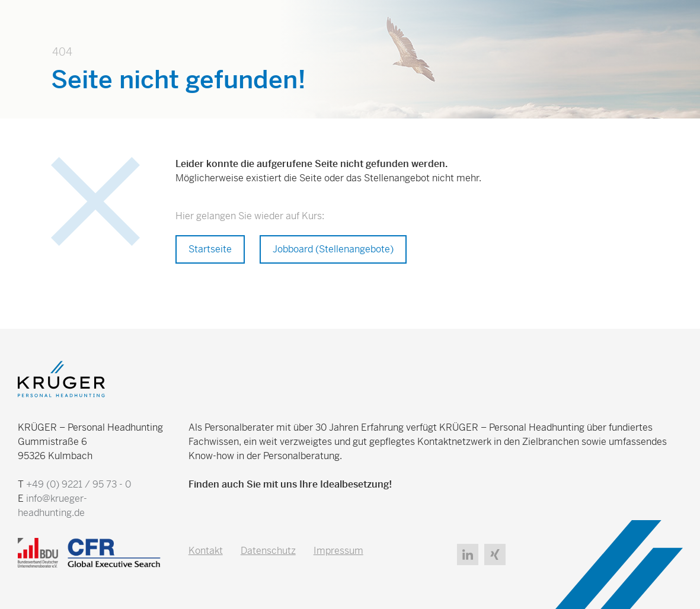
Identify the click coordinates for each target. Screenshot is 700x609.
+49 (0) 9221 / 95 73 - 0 (79, 484)
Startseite (210, 249)
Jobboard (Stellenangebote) (333, 249)
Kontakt (206, 551)
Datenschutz (268, 551)
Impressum (338, 551)
